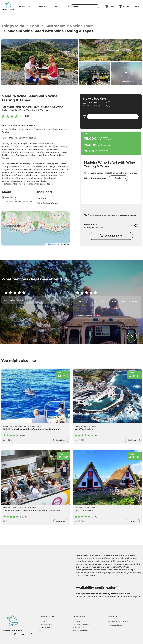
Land (35, 26)
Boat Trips (36, 426)
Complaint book (44, 627)
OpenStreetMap (54, 244)
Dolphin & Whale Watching (20, 426)
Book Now (61, 440)
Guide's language (95, 178)
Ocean (6, 426)
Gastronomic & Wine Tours (69, 26)
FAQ (40, 630)
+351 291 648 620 (114, 622)
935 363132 (126, 622)
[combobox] (118, 178)
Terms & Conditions (81, 630)
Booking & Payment (46, 624)
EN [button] (136, 6)
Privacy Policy (78, 627)
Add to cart (111, 236)
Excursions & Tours (88, 426)
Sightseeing (22, 508)
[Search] (85, 6)
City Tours (12, 508)
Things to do (13, 26)
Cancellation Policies (81, 624)
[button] (29, 6)
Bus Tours (32, 508)
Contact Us (42, 621)
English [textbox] (118, 178)
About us (76, 621)
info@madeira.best (115, 625)
